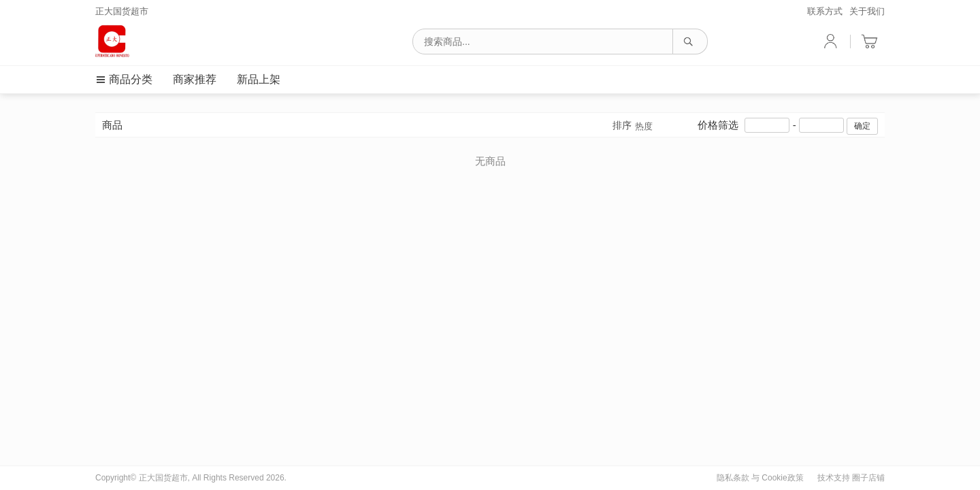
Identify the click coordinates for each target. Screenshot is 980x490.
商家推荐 (195, 79)
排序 (633, 126)
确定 (862, 126)
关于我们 (867, 11)
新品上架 (259, 79)
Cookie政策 (782, 478)
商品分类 (124, 79)
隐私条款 (733, 478)
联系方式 (825, 11)
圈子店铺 (868, 478)
